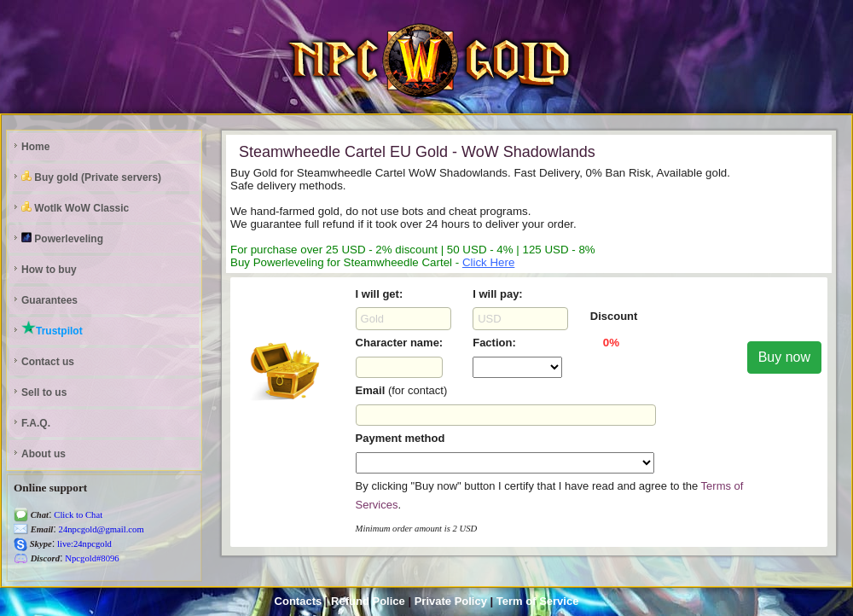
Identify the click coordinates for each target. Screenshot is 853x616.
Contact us (48, 362)
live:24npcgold (83, 544)
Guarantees (49, 300)
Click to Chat (78, 515)
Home (35, 147)
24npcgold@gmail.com (100, 529)
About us (44, 454)
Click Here (488, 262)
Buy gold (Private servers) (91, 177)
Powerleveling (62, 238)
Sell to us (44, 392)
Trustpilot (52, 328)
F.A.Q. (36, 423)
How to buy (49, 270)
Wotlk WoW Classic (75, 208)
